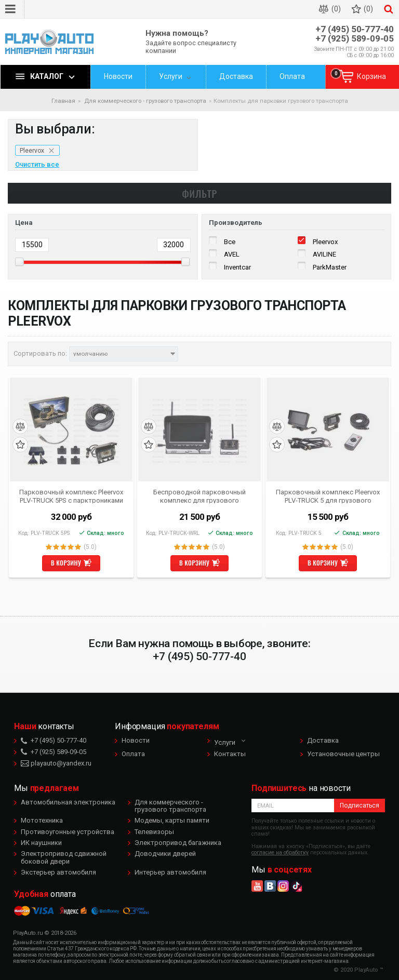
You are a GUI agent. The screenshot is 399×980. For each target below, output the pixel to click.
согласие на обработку (280, 853)
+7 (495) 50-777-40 (355, 29)
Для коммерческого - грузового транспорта (170, 806)
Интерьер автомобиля (170, 872)
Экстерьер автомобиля (58, 872)
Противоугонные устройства (68, 832)
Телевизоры (154, 832)
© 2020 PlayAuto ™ (358, 970)
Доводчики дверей (165, 854)
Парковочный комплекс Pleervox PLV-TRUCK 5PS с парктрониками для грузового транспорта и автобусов (71, 496)
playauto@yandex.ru (56, 763)
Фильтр (199, 193)
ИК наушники (41, 843)
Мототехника (42, 820)
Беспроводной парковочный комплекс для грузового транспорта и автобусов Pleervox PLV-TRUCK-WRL (199, 496)
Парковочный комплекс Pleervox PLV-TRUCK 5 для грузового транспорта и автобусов (328, 496)
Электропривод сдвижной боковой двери (64, 857)
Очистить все (37, 165)
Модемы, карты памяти (172, 820)
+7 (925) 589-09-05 (355, 39)
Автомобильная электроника (68, 802)
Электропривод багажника (178, 843)
